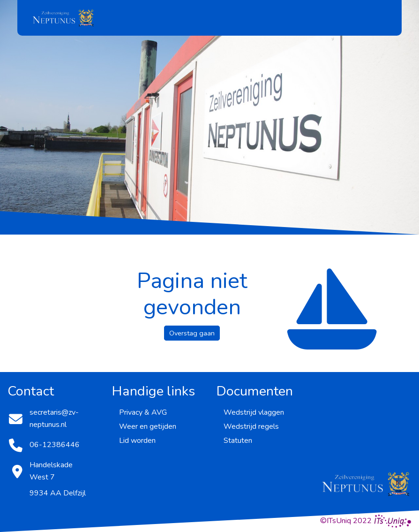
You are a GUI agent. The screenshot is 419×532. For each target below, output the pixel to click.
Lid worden (137, 441)
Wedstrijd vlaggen (254, 412)
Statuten (238, 441)
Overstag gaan (192, 333)
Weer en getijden (148, 426)
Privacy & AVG (143, 412)
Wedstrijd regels (251, 426)
